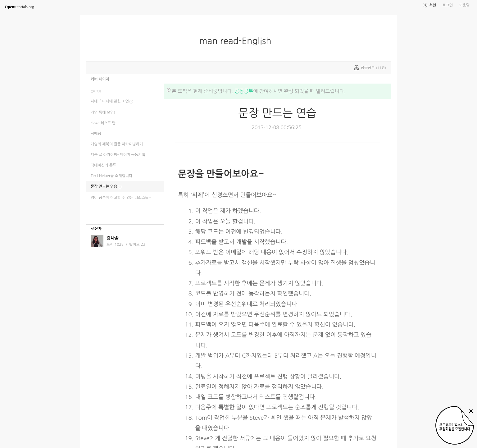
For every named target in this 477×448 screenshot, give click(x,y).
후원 (433, 5)
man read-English (238, 41)
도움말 (464, 5)
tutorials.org (19, 7)
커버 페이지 (100, 79)
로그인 (447, 5)
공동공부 (244, 91)
